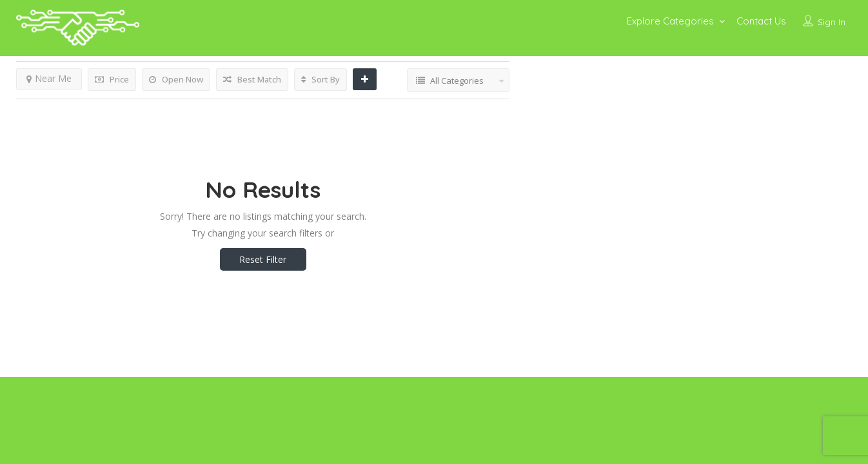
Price (112, 79)
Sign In (832, 22)
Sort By (321, 79)
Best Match (252, 79)
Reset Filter (263, 259)
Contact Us (761, 21)
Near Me (49, 78)
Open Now (176, 79)
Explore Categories (670, 21)
